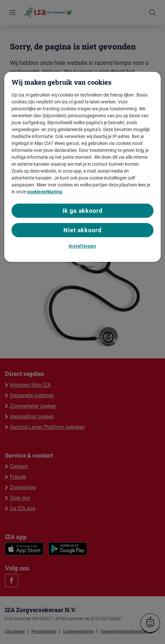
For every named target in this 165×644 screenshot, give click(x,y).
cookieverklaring (44, 192)
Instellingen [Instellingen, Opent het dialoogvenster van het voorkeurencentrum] (82, 246)
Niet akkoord (82, 230)
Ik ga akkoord (82, 211)
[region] (83, 167)
